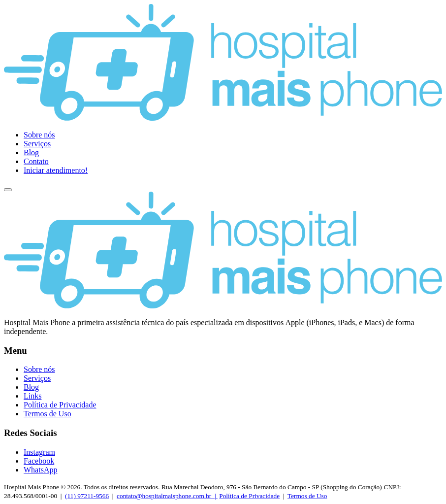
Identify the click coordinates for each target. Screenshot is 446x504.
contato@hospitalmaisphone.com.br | (167, 496)
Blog (31, 152)
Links (32, 396)
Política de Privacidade (60, 405)
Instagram (39, 452)
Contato (36, 161)
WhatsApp (40, 470)
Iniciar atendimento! (56, 170)
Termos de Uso (48, 414)
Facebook (39, 461)
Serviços (37, 144)
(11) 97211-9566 (87, 496)
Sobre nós (39, 135)
